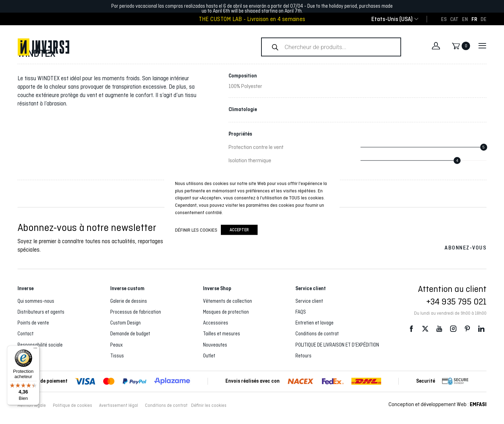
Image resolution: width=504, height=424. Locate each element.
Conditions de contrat (317, 334)
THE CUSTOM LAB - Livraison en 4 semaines (252, 19)
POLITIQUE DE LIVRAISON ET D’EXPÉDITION (337, 345)
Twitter (425, 329)
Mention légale (32, 405)
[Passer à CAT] (454, 19)
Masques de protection (226, 312)
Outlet (209, 356)
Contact (26, 334)
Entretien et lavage (314, 323)
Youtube (439, 329)
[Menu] (35, 350)
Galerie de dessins (129, 301)
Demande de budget (130, 334)
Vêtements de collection (227, 301)
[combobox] (392, 19)
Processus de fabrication (136, 312)
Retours (303, 356)
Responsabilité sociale (40, 345)
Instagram (453, 329)
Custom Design (125, 323)
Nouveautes (215, 345)
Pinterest (467, 329)
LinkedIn (481, 329)
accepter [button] (239, 230)
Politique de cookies (72, 405)
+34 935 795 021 (456, 301)
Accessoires (216, 323)
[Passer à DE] (484, 19)
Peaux (117, 345)
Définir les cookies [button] (209, 405)
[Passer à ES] (444, 19)
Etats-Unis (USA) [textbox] (392, 19)
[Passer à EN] (465, 19)
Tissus (117, 356)
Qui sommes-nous (36, 301)
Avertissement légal (118, 405)
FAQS (301, 312)
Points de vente (33, 323)
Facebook (411, 329)
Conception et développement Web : (437, 404)
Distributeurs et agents (41, 312)
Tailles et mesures (222, 334)
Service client (309, 301)
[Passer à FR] (474, 19)
